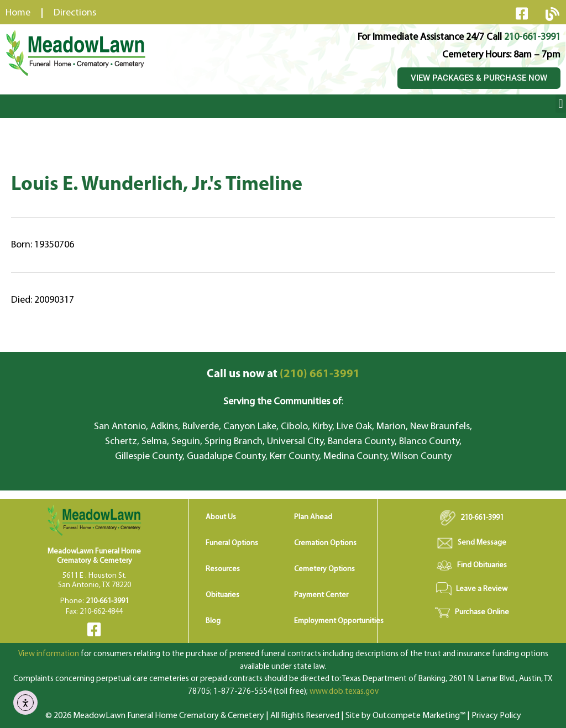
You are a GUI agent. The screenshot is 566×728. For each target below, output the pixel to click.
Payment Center (321, 595)
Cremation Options (325, 543)
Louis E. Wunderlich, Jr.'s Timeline (157, 185)
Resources (223, 569)
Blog (213, 621)
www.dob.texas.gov (344, 692)
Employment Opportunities (339, 621)
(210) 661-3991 (283, 374)
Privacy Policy (496, 716)
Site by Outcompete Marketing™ (405, 716)
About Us (221, 517)
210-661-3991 (532, 37)
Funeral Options (232, 543)
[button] (561, 104)
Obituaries (222, 595)
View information (49, 654)
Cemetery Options (324, 569)
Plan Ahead (313, 517)
